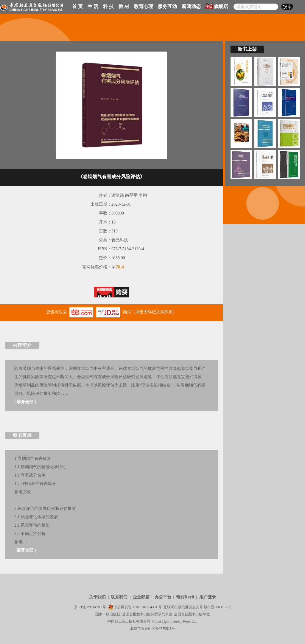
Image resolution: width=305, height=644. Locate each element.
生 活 (93, 6)
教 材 (124, 6)
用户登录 (208, 597)
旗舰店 (217, 6)
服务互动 (167, 6)
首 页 (77, 6)
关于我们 (97, 597)
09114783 (94, 607)
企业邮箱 (141, 597)
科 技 (108, 6)
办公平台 (163, 597)
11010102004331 (145, 607)
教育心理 (144, 6)
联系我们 (119, 597)
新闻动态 (191, 6)
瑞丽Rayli (185, 597)
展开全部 (25, 402)
